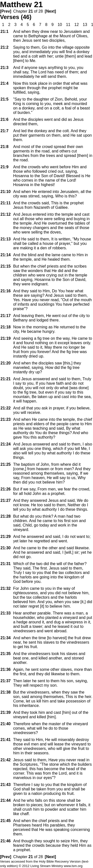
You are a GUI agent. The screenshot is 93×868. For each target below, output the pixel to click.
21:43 (6, 785)
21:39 (6, 712)
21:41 (6, 740)
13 (85, 25)
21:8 (4, 147)
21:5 (4, 99)
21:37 (6, 681)
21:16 (6, 291)
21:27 (6, 500)
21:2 (4, 47)
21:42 (6, 760)
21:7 (4, 131)
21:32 (6, 588)
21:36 (6, 669)
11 (68, 25)
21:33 (6, 613)
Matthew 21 (21, 4)
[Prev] (6, 11)
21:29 (6, 537)
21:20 (6, 363)
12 (77, 25)
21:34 (6, 638)
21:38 (6, 692)
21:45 (6, 821)
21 (31, 11)
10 (60, 25)
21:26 (6, 489)
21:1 (4, 32)
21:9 (4, 167)
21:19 (6, 338)
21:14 (6, 255)
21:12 (6, 214)
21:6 (4, 119)
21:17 (6, 316)
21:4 (4, 83)
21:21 (6, 379)
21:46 (6, 841)
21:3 (4, 68)
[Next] (50, 11)
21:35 (6, 654)
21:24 (6, 444)
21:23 (6, 419)
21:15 (6, 266)
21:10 (6, 192)
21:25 (6, 464)
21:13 (6, 239)
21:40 (6, 724)
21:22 (6, 408)
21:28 (6, 516)
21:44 (6, 800)
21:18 (6, 327)
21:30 (6, 548)
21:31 (6, 564)
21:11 (6, 203)
